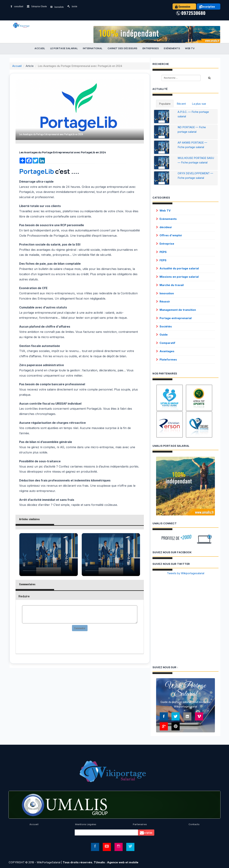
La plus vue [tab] (199, 104)
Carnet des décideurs (123, 48)
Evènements (172, 48)
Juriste (72, 6)
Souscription (145, 833)
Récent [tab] (181, 104)
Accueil (40, 48)
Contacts (194, 824)
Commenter (80, 628)
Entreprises (151, 48)
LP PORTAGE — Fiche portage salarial (109, 567)
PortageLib (37, 171)
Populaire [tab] (165, 104)
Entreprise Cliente (37, 6)
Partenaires (140, 824)
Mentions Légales (86, 824)
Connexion (181, 7)
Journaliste (57, 7)
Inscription (206, 7)
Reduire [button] (24, 596)
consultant (17, 6)
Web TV (190, 48)
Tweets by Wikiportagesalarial (186, 573)
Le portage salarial (64, 48)
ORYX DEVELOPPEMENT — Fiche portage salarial (48, 565)
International (93, 48)
